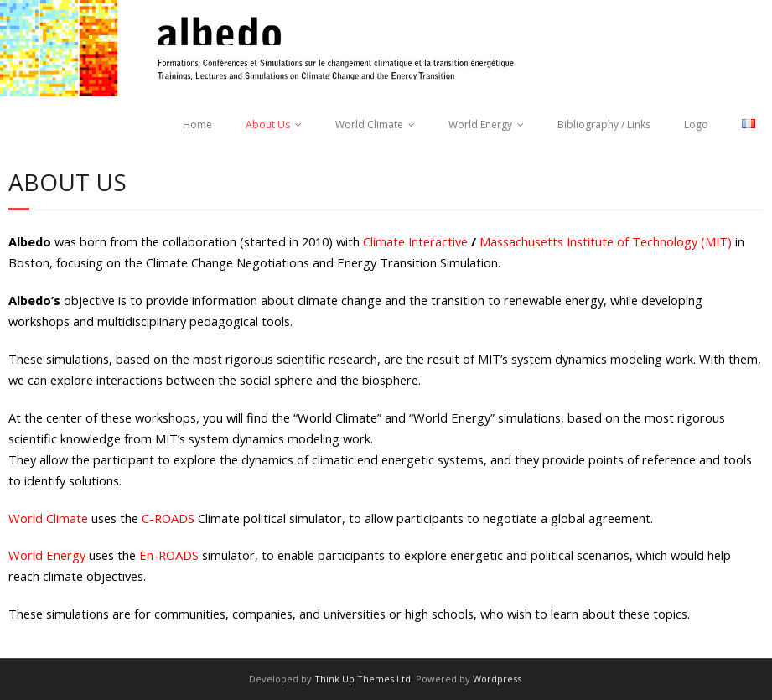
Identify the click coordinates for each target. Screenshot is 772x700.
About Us (268, 124)
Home (197, 124)
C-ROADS (168, 518)
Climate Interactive (415, 241)
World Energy (480, 124)
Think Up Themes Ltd (363, 679)
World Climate (369, 124)
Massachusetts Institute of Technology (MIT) (606, 241)
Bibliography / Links (604, 124)
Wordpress (497, 679)
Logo (696, 124)
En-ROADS (169, 555)
